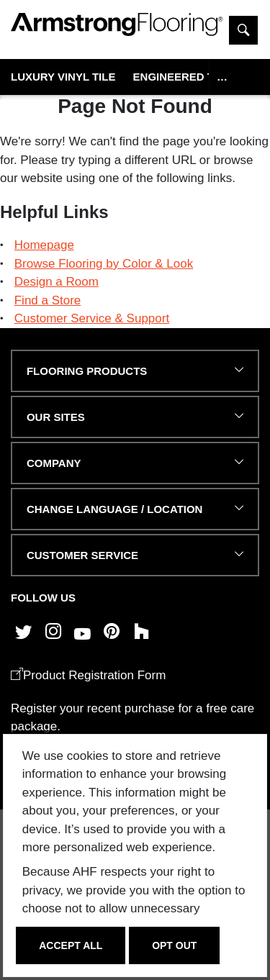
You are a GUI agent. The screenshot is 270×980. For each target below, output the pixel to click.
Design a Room (57, 282)
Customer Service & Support (92, 318)
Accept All (71, 945)
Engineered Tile (182, 77)
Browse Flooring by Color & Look (104, 264)
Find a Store (48, 300)
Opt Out (174, 945)
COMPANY (54, 463)
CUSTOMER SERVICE (82, 555)
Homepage (44, 245)
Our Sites (56, 417)
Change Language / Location (114, 509)
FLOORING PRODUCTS (87, 371)
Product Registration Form (88, 675)
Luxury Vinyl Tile (63, 77)
